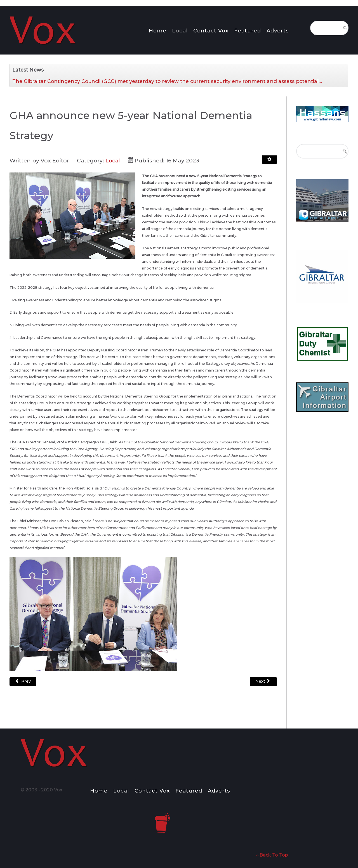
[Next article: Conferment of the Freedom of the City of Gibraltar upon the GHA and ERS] (263, 682)
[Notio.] (43, 29)
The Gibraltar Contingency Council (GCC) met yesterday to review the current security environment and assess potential (167, 81)
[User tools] (269, 160)
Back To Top (272, 855)
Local (113, 160)
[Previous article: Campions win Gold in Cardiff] (23, 682)
